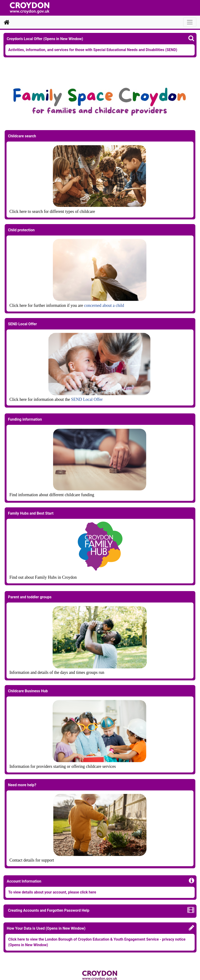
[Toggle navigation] (190, 22)
